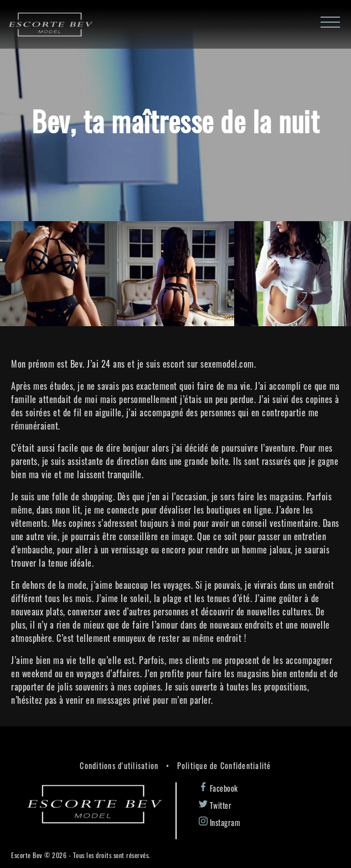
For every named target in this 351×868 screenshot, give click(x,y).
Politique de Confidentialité (224, 765)
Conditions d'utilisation (119, 765)
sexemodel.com (227, 364)
